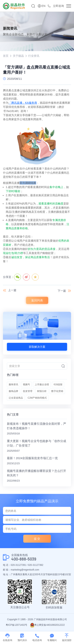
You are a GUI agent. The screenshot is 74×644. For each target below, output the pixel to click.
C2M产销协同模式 (37, 398)
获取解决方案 (37, 347)
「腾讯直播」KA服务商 (23, 103)
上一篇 (12, 290)
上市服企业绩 (42, 384)
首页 (6, 56)
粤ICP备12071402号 (16, 625)
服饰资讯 (13, 384)
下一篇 (62, 291)
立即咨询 (58, 6)
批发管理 (28, 391)
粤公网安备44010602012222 (47, 625)
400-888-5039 (24, 559)
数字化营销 (57, 391)
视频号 (26, 384)
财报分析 (42, 391)
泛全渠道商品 (16, 398)
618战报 (58, 384)
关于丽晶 (18, 56)
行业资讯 (34, 56)
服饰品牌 (13, 391)
